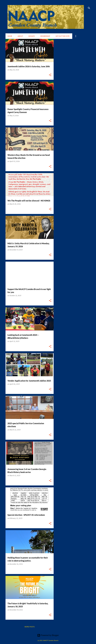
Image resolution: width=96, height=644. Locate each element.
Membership (45, 36)
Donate (32, 36)
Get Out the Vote (63, 36)
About (20, 36)
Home (10, 36)
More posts (29, 627)
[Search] (89, 8)
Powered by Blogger (48, 635)
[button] (50, 75)
